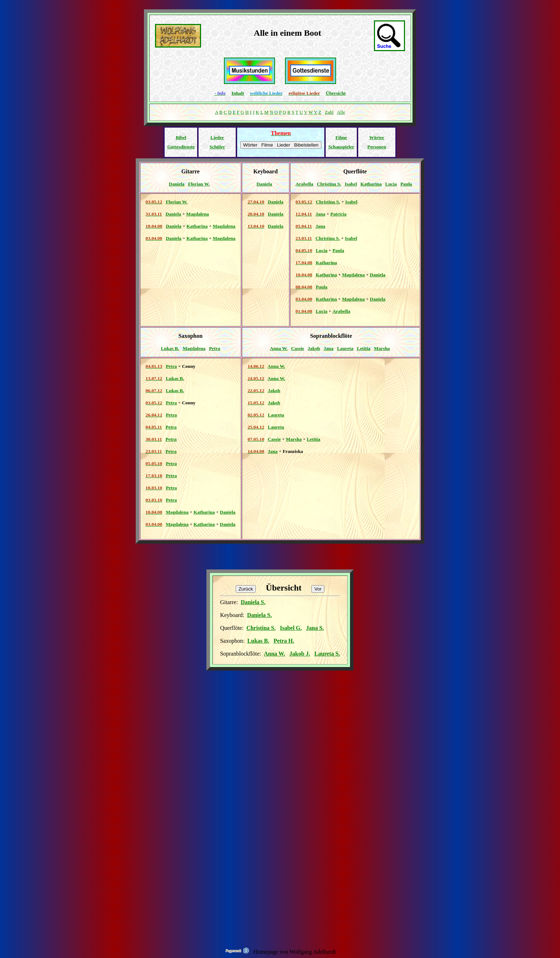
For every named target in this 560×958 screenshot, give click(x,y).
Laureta (345, 348)
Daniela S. (253, 602)
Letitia (364, 348)
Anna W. (279, 348)
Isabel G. (291, 628)
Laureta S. (327, 654)
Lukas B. (170, 348)
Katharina (371, 184)
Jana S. (315, 628)
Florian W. (199, 184)
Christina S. (329, 184)
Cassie (297, 348)
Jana (320, 214)
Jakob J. (300, 654)
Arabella (305, 184)
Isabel (351, 184)
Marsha (382, 348)
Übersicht (336, 93)
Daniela (177, 184)
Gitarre (191, 171)
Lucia (391, 184)
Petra (214, 348)
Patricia (338, 214)
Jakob (314, 348)
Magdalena (197, 214)
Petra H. (284, 641)
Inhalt (238, 93)
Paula (406, 184)
